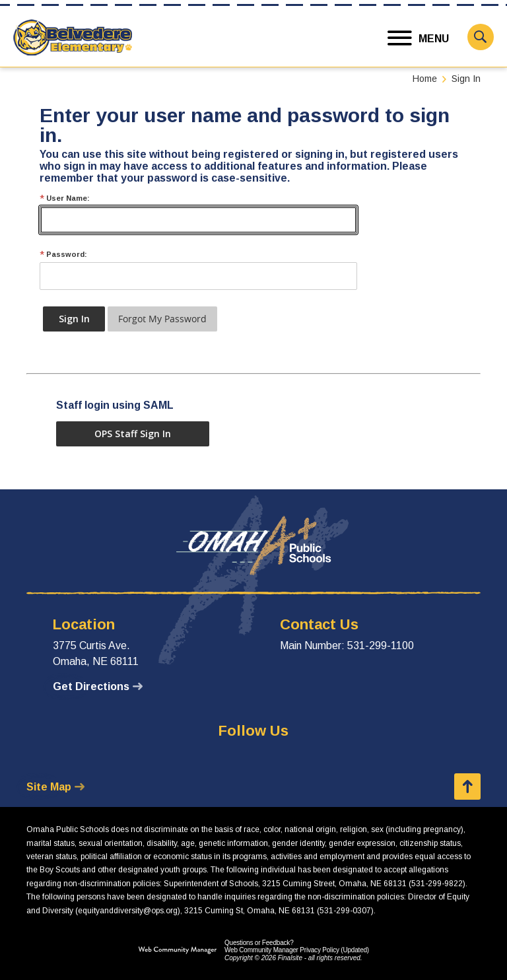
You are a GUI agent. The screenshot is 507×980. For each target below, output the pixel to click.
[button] (419, 39)
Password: (63, 255)
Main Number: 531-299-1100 (347, 646)
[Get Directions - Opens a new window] (98, 687)
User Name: (65, 198)
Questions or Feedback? (259, 943)
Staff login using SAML (115, 405)
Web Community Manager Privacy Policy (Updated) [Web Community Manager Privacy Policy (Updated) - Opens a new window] (297, 950)
